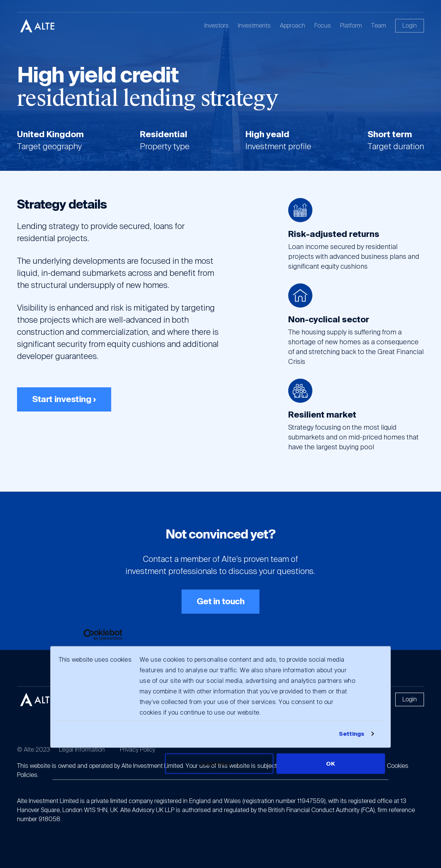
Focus (323, 26)
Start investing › (64, 399)
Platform (351, 26)
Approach (293, 26)
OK (331, 764)
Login (410, 26)
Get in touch (221, 601)
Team (379, 26)
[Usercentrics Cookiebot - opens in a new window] (89, 634)
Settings (352, 734)
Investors (217, 26)
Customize (220, 764)
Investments (254, 26)
